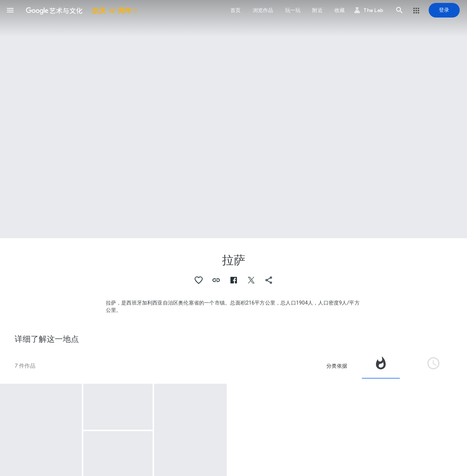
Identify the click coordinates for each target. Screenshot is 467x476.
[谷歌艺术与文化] (80, 10)
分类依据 (337, 366)
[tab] (381, 366)
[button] (10, 10)
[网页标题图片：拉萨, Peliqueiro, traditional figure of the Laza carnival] (233, 119)
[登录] (444, 10)
